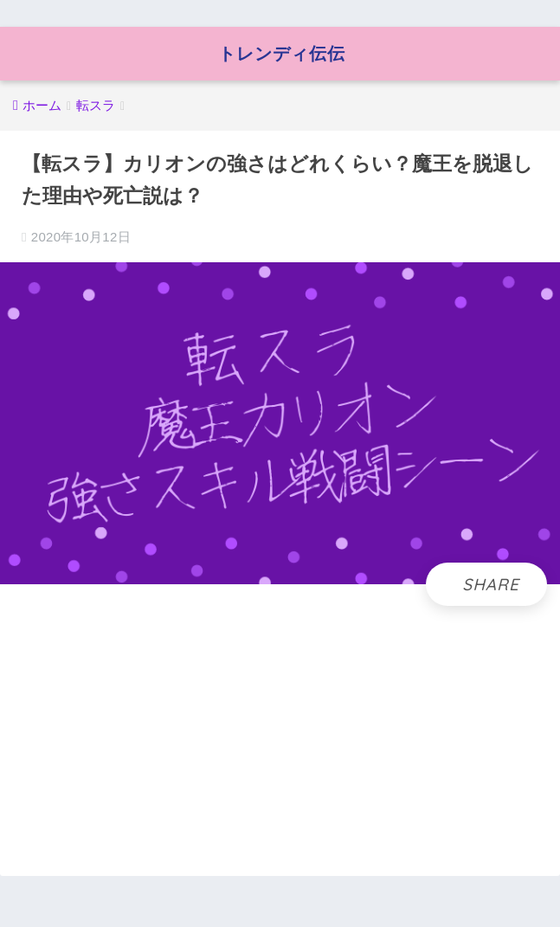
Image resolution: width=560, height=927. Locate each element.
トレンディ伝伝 (282, 53)
